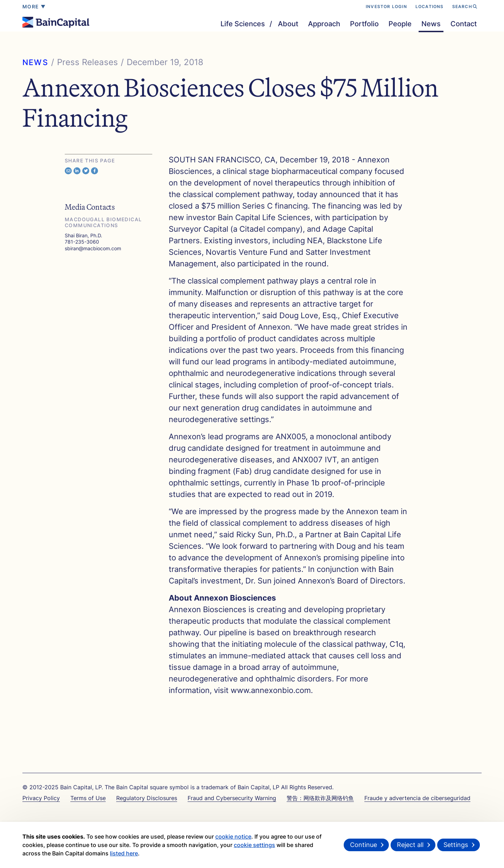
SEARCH (465, 6)
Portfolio (364, 24)
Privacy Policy (41, 798)
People (400, 24)
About (288, 24)
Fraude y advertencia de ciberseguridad (417, 798)
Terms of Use (88, 798)
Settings (456, 845)
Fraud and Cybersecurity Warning (232, 798)
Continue (363, 845)
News (431, 24)
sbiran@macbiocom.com (93, 248)
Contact (464, 24)
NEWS (35, 62)
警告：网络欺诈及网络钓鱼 (320, 798)
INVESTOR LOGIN (386, 6)
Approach (324, 24)
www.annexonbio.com (271, 690)
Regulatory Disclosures (147, 798)
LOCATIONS (430, 6)
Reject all (410, 845)
